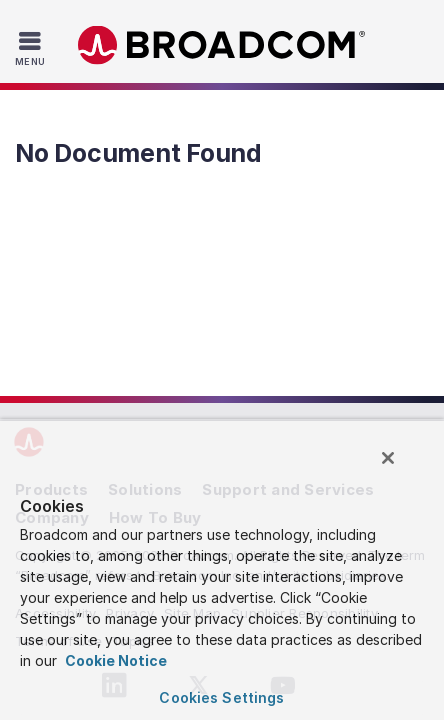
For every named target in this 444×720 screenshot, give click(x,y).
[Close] (402, 467)
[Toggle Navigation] (32, 48)
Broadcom (222, 45)
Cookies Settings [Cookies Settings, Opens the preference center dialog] (221, 697)
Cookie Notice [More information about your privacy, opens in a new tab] (114, 660)
